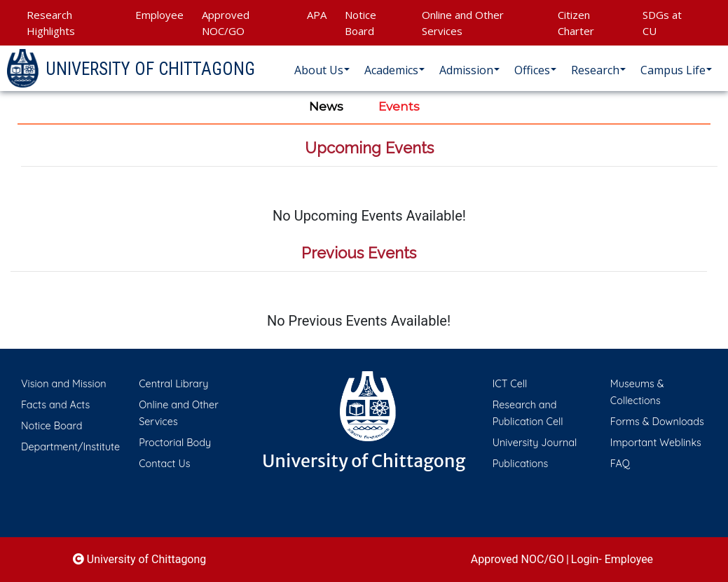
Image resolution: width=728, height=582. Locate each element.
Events (399, 106)
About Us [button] (319, 70)
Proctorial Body (175, 443)
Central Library (173, 384)
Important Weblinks (656, 443)
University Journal (535, 443)
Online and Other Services (463, 23)
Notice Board (360, 23)
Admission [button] (466, 70)
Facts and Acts (55, 405)
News (326, 106)
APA (317, 15)
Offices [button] (532, 70)
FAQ (620, 464)
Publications (521, 464)
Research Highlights (51, 23)
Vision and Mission (64, 384)
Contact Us (164, 464)
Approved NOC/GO (226, 23)
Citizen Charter (576, 23)
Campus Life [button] (673, 70)
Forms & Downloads (657, 422)
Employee (159, 15)
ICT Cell (510, 384)
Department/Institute (70, 447)
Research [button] (595, 70)
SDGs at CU (662, 23)
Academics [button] (391, 70)
